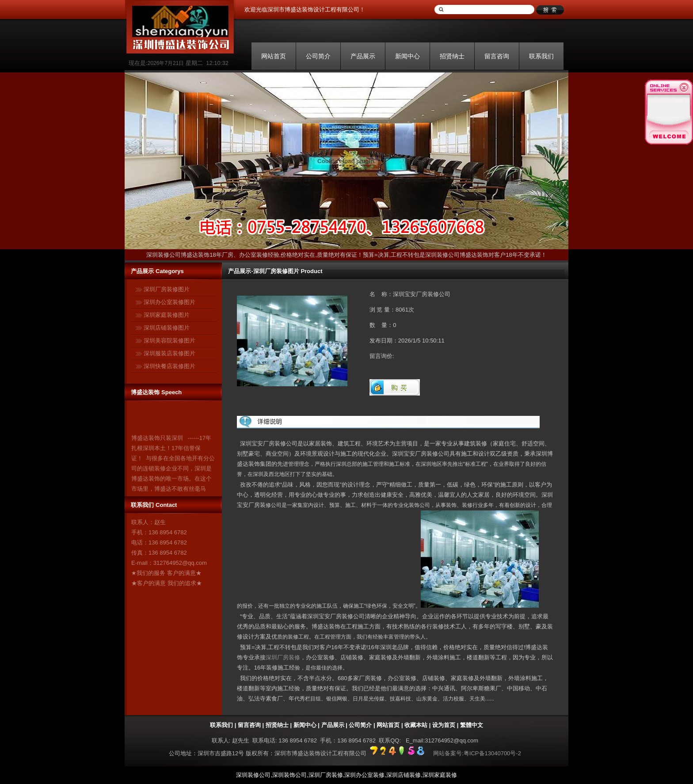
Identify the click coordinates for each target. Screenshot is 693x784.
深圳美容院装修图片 (169, 341)
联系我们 (541, 56)
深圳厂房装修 (283, 657)
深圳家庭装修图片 (167, 315)
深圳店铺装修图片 (167, 328)
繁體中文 (472, 725)
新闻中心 (407, 56)
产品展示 (363, 56)
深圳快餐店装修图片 (169, 366)
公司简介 (318, 56)
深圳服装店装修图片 (169, 353)
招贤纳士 (452, 56)
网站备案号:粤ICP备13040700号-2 (477, 753)
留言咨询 (497, 56)
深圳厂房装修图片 (167, 289)
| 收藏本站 (413, 725)
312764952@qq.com (180, 563)
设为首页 (444, 725)
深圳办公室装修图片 (169, 302)
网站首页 (274, 56)
